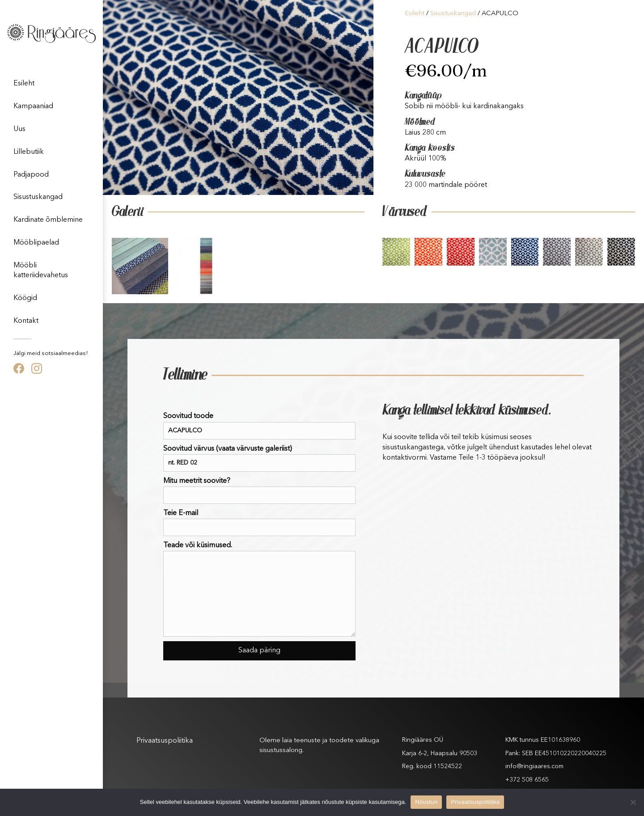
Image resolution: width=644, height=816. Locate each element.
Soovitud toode (259, 426)
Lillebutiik (29, 152)
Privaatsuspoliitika (165, 741)
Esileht (24, 84)
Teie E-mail (259, 523)
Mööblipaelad (36, 243)
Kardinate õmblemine (48, 220)
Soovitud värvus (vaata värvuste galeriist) (259, 459)
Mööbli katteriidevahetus (41, 271)
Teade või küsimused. (259, 589)
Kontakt (26, 321)
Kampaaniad (33, 106)
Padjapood (31, 175)
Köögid (25, 298)
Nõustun (426, 802)
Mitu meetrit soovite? (259, 491)
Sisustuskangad (38, 197)
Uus (19, 129)
